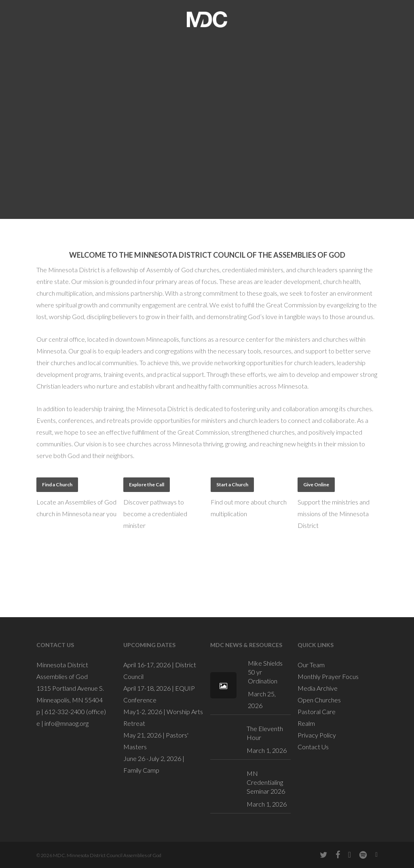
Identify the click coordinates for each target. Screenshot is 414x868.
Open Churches (319, 700)
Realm (306, 723)
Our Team (311, 665)
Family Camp (141, 770)
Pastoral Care (317, 711)
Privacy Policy (317, 735)
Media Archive (318, 688)
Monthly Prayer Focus (328, 676)
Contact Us (313, 747)
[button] (57, 485)
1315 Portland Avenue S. (70, 688)
